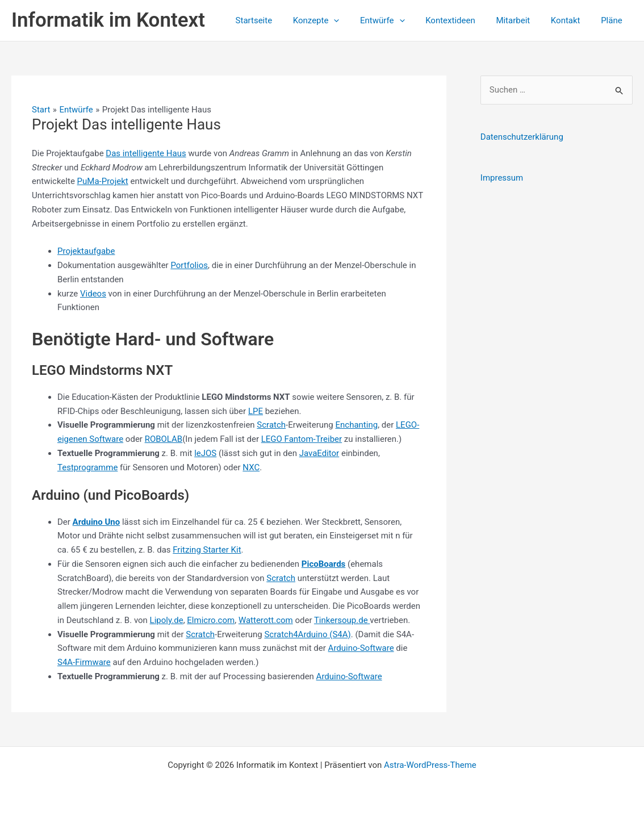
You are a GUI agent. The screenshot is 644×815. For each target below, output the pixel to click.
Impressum (502, 178)
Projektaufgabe (86, 251)
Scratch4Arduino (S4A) (307, 634)
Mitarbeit (522, 20)
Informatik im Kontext (108, 20)
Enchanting (357, 425)
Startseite (279, 20)
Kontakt (571, 20)
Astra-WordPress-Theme (430, 765)
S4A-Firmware (84, 662)
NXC (251, 467)
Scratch (271, 425)
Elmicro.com (211, 620)
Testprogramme (87, 467)
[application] (355, 20)
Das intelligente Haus (146, 153)
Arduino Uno (97, 522)
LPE (256, 411)
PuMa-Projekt (103, 181)
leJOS (205, 453)
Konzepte (337, 20)
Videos (93, 294)
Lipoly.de (167, 620)
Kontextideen (463, 20)
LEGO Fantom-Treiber (302, 439)
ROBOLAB (164, 439)
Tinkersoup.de (342, 620)
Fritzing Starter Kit (207, 550)
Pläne (613, 20)
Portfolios (189, 265)
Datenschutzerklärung (522, 137)
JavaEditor (319, 453)
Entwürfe (399, 20)
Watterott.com (266, 620)
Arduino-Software (361, 648)
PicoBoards (324, 564)
